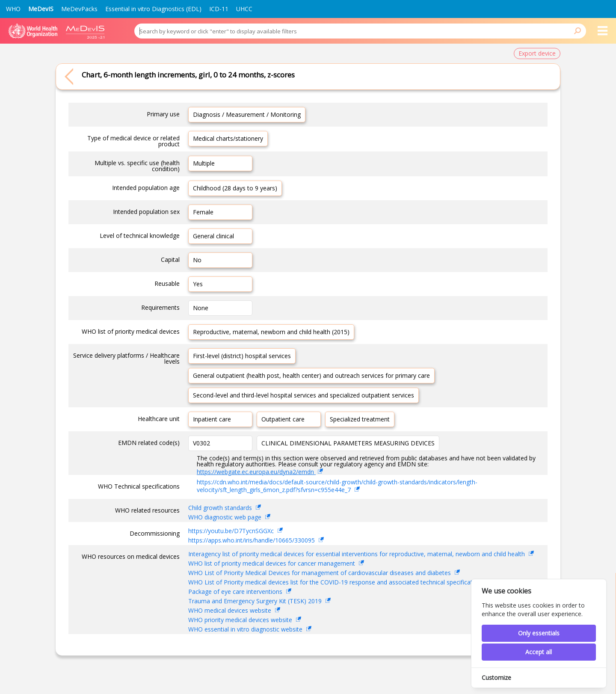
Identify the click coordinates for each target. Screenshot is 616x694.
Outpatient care (283, 419)
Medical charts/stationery (228, 138)
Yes (198, 284)
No (197, 260)
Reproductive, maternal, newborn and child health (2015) (271, 332)
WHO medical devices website (231, 610)
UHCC (244, 9)
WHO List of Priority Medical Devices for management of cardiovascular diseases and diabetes (320, 573)
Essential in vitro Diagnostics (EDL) (153, 9)
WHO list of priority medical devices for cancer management (272, 563)
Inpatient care (212, 419)
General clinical (213, 236)
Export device (537, 53)
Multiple (204, 163)
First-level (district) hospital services (242, 356)
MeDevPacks (79, 9)
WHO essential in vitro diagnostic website (246, 629)
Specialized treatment (360, 419)
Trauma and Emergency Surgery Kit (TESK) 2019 (256, 601)
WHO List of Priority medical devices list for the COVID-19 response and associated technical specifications (337, 582)
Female (203, 212)
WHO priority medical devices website (241, 620)
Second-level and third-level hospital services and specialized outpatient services (304, 395)
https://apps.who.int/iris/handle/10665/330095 (252, 540)
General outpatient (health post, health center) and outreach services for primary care (311, 375)
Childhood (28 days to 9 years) (235, 188)
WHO (13, 9)
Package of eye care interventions (236, 592)
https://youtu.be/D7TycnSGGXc (232, 531)
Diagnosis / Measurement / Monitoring (247, 114)
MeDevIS (41, 9)
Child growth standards (221, 508)
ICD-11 (219, 9)
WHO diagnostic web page (226, 517)
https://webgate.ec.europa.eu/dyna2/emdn (256, 472)
